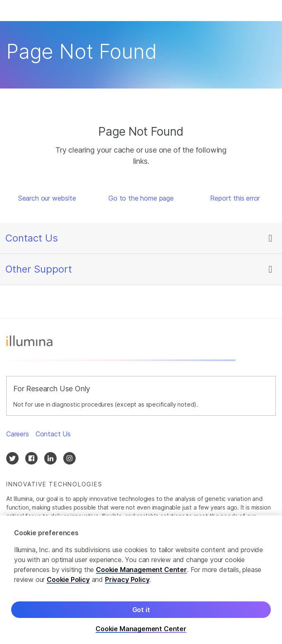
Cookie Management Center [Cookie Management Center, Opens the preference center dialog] (141, 636)
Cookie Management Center (141, 576)
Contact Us (32, 238)
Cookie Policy (68, 586)
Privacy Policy (127, 586)
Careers (18, 434)
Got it (141, 616)
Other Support (39, 269)
